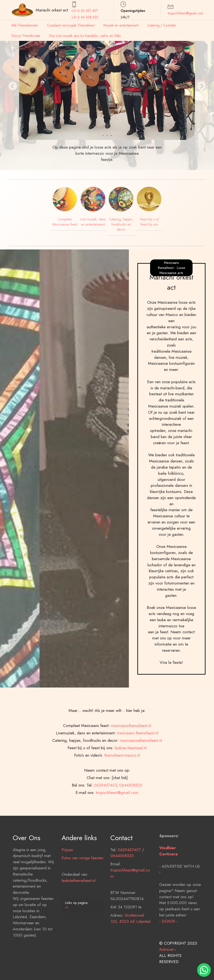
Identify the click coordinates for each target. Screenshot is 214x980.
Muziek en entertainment (121, 25)
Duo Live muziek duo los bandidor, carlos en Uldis (85, 36)
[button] (13, 86)
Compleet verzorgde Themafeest (71, 25)
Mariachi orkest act (52, 10)
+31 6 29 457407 (85, 11)
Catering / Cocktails (162, 25)
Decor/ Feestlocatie (26, 36)
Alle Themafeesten (25, 25)
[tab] (83, 906)
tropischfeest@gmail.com (185, 13)
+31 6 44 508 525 (85, 17)
